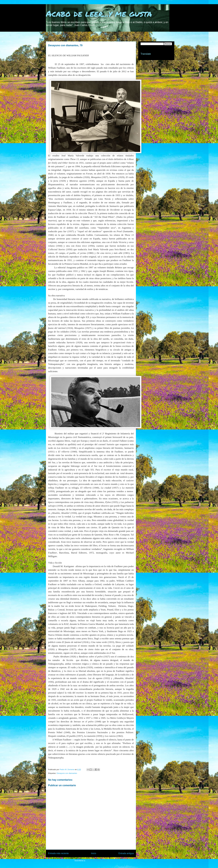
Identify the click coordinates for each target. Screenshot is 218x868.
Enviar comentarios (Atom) (97, 861)
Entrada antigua (126, 853)
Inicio (94, 853)
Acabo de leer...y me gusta (99, 13)
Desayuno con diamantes (67, 773)
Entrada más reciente (58, 853)
